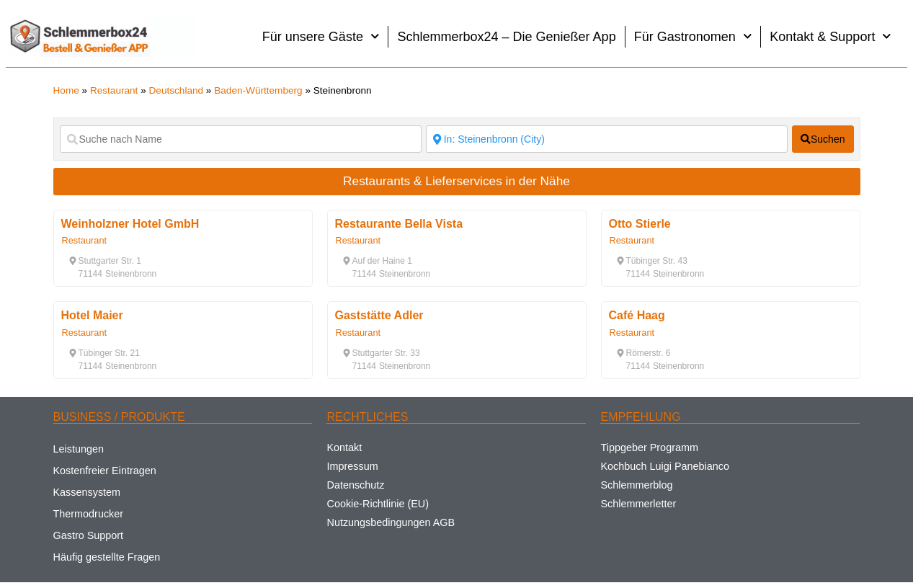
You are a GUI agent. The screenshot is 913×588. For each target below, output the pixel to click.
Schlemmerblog (636, 485)
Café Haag (637, 315)
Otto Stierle (640, 224)
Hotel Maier (92, 315)
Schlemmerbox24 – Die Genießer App (506, 37)
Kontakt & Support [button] (830, 36)
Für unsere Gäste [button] (321, 36)
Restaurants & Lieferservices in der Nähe (456, 181)
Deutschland (177, 90)
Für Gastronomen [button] (693, 36)
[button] (105, 261)
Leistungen (79, 449)
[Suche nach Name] (241, 139)
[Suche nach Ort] (607, 139)
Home (66, 90)
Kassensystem (87, 492)
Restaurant (114, 90)
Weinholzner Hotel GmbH (130, 224)
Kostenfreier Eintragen (105, 471)
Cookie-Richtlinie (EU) (378, 504)
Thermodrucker (89, 514)
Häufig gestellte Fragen (107, 557)
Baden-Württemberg (258, 90)
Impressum (352, 466)
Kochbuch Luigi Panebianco (664, 466)
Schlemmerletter (638, 504)
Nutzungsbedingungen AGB (391, 522)
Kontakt (344, 447)
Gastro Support (89, 535)
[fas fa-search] (823, 139)
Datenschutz (355, 485)
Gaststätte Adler (379, 315)
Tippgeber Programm (649, 447)
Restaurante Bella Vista (399, 224)
